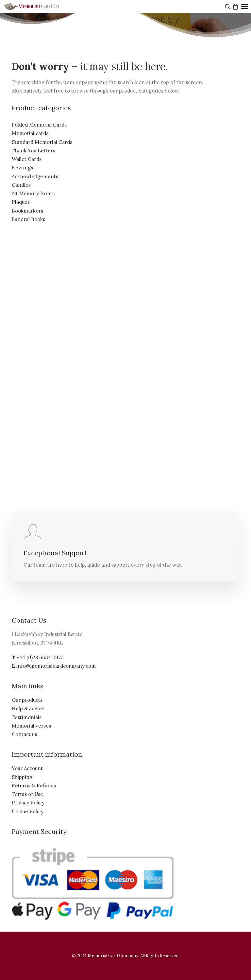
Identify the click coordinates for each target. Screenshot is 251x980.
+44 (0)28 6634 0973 (40, 657)
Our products (27, 700)
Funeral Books (28, 219)
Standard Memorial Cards (42, 142)
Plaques (21, 202)
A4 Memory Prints (33, 193)
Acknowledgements (35, 176)
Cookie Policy (28, 811)
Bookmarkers (27, 211)
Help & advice (28, 708)
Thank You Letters (33, 151)
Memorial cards (30, 133)
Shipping (22, 777)
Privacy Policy (28, 803)
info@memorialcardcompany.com (56, 666)
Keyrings (22, 168)
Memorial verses (31, 726)
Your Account (27, 768)
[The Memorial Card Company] (39, 6)
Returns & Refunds (34, 786)
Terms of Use (27, 794)
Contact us (24, 734)
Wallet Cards (27, 159)
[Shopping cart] (234, 7)
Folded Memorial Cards (39, 125)
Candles (21, 185)
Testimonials (27, 717)
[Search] (227, 7)
